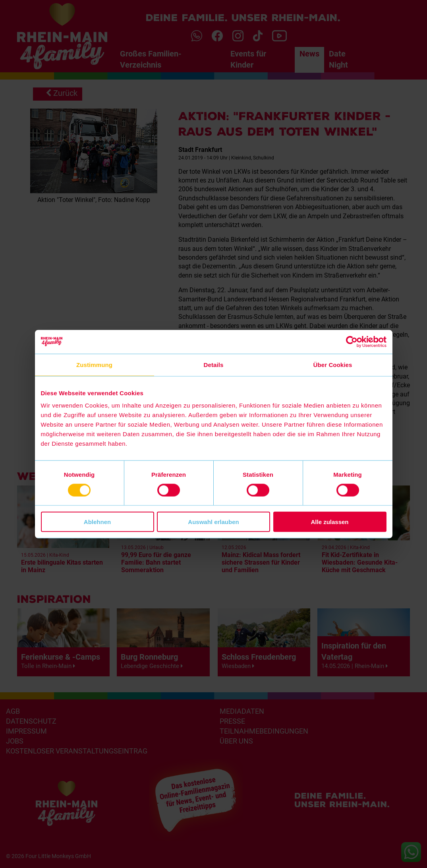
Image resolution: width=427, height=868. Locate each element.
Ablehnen (97, 522)
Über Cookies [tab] (333, 364)
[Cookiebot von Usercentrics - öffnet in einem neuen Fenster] (352, 342)
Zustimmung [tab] (94, 364)
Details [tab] (214, 364)
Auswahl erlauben (213, 522)
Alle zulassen (329, 522)
